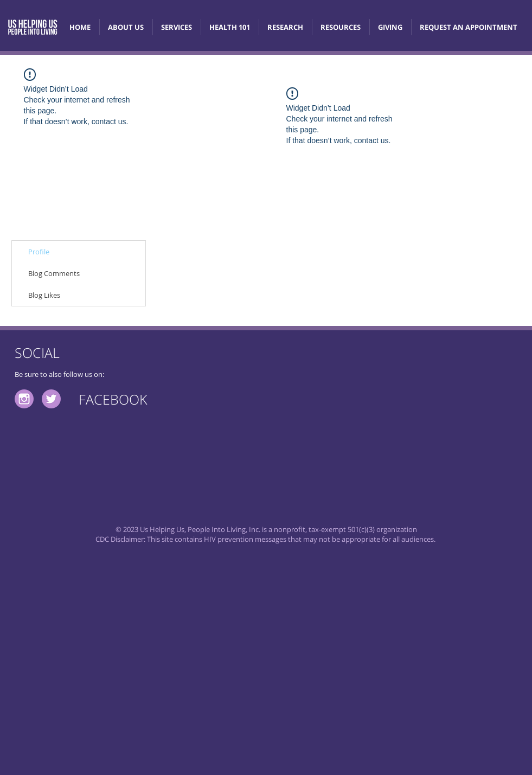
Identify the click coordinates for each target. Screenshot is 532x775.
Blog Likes (44, 295)
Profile (39, 252)
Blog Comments (54, 273)
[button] (230, 27)
